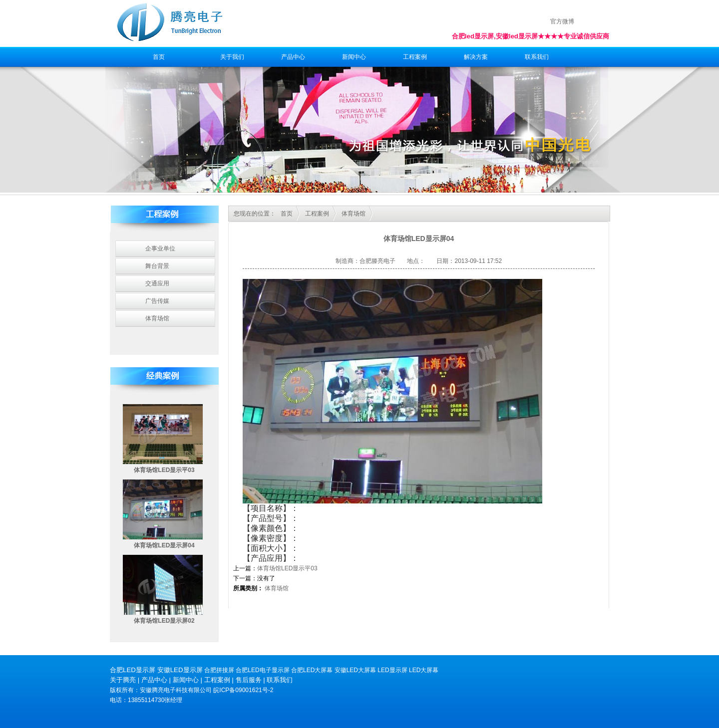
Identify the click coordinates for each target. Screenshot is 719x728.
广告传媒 (157, 301)
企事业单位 (160, 248)
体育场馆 (157, 318)
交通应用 (157, 283)
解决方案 (476, 57)
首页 (159, 57)
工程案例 (415, 57)
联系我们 (537, 57)
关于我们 (232, 57)
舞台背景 (157, 266)
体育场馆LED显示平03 (164, 470)
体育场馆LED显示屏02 (164, 621)
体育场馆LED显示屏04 (164, 545)
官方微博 (562, 21)
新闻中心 (354, 57)
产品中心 (293, 57)
